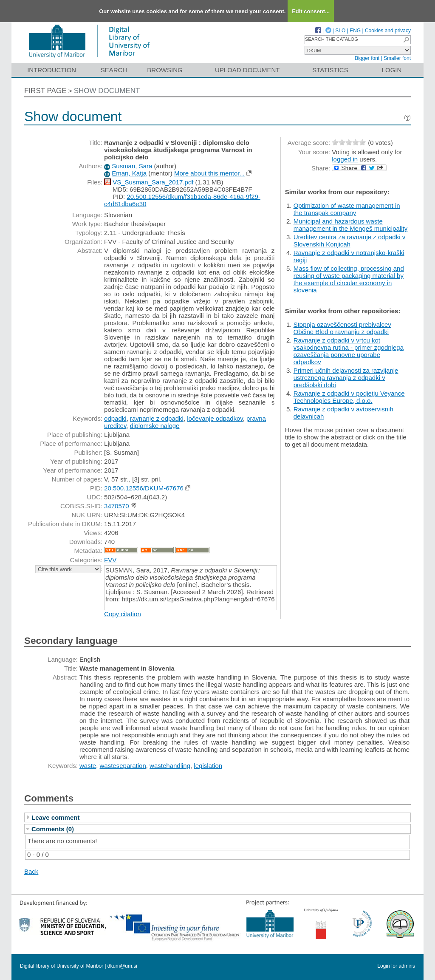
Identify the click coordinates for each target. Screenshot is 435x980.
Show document (107, 91)
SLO (340, 31)
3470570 (116, 506)
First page (45, 91)
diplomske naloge (155, 426)
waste (88, 766)
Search (114, 70)
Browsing (165, 70)
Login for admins (396, 966)
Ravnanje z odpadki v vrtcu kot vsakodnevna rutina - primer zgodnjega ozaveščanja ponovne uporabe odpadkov (349, 351)
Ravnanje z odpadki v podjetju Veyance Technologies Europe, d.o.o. (349, 397)
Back (31, 871)
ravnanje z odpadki (157, 418)
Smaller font (397, 58)
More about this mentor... (209, 173)
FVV (110, 560)
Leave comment (55, 817)
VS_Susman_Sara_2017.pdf (153, 182)
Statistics (330, 70)
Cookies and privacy (388, 31)
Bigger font (367, 58)
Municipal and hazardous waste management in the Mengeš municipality (350, 225)
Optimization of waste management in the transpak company (347, 209)
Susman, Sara (132, 166)
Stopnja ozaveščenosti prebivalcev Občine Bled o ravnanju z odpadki (342, 328)
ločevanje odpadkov (215, 418)
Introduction (52, 70)
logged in (345, 159)
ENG (355, 31)
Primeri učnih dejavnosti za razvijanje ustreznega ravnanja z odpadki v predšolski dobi (346, 378)
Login (392, 70)
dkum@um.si (122, 966)
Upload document (247, 70)
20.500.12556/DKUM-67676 (144, 488)
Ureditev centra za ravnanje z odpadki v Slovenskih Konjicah (349, 241)
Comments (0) (53, 829)
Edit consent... (311, 11)
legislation (208, 766)
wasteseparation (123, 766)
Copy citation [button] (123, 614)
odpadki (115, 418)
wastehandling (170, 766)
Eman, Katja (129, 173)
